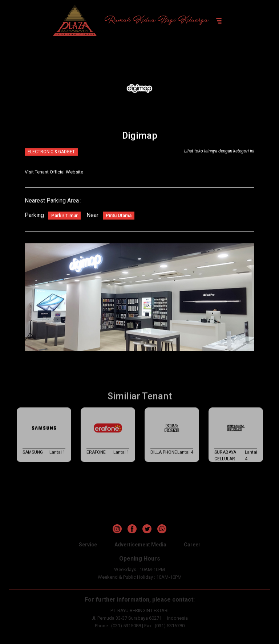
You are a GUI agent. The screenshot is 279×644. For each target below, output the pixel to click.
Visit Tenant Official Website (54, 173)
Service (88, 545)
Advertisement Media (140, 545)
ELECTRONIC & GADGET (51, 153)
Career (192, 545)
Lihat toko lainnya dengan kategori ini (219, 152)
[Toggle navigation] (219, 20)
